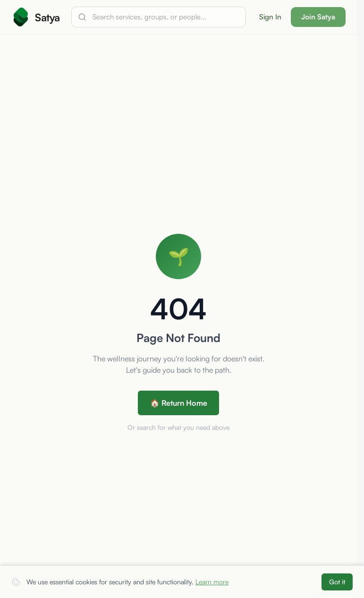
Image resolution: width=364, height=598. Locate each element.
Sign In (270, 17)
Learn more (212, 582)
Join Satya (318, 17)
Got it (337, 582)
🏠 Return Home (179, 403)
